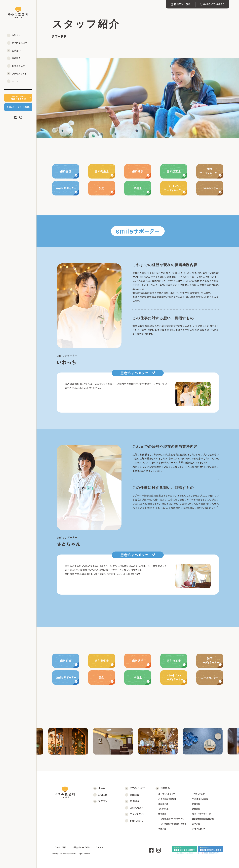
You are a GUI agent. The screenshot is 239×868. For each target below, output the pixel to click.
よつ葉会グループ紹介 (80, 847)
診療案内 (16, 58)
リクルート (98, 847)
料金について (18, 66)
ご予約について (20, 43)
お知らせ (16, 35)
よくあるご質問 (59, 847)
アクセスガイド (19, 74)
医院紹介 (16, 51)
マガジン (16, 81)
